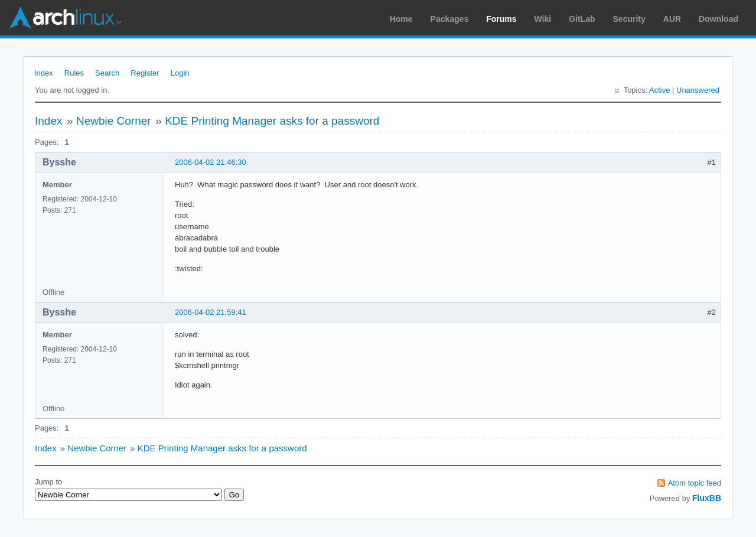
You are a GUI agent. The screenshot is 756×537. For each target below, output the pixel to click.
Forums (501, 19)
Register (145, 73)
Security (629, 19)
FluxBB (707, 498)
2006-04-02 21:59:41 (211, 312)
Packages (450, 19)
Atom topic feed (695, 483)
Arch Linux (65, 18)
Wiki (543, 19)
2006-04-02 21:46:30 (211, 162)
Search (107, 73)
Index (44, 73)
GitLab (582, 19)
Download (718, 19)
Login (180, 73)
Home (401, 19)
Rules (74, 73)
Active (659, 90)
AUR (672, 19)
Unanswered (698, 90)
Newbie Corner (114, 121)
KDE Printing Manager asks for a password (272, 121)
